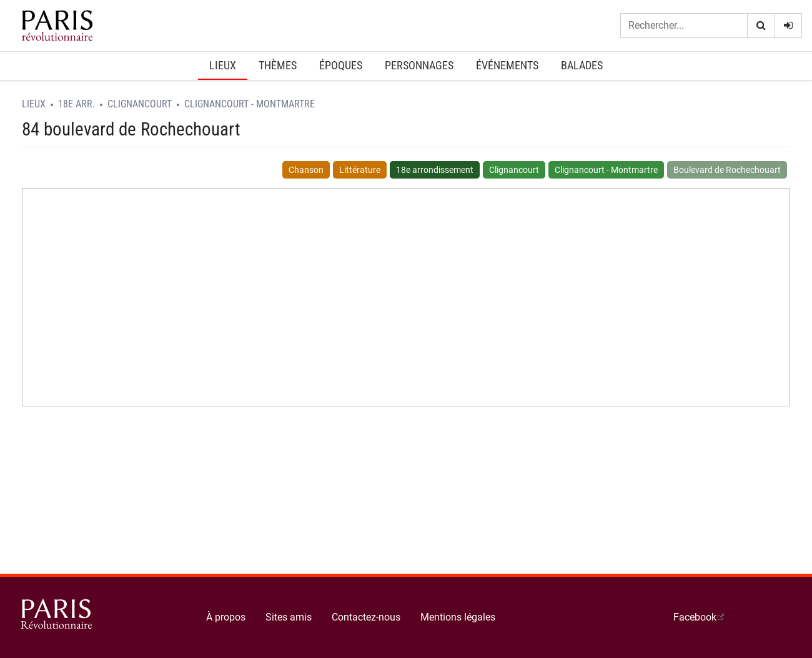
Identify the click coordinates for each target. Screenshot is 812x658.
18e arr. (77, 104)
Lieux (223, 65)
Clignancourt (140, 104)
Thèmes (278, 65)
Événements (507, 65)
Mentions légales (458, 617)
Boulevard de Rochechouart (727, 170)
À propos (226, 617)
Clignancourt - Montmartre (250, 104)
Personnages (419, 65)
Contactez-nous (366, 617)
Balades (582, 65)
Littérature (360, 170)
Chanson (306, 170)
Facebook (695, 617)
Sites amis (289, 617)
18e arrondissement (435, 170)
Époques (341, 65)
